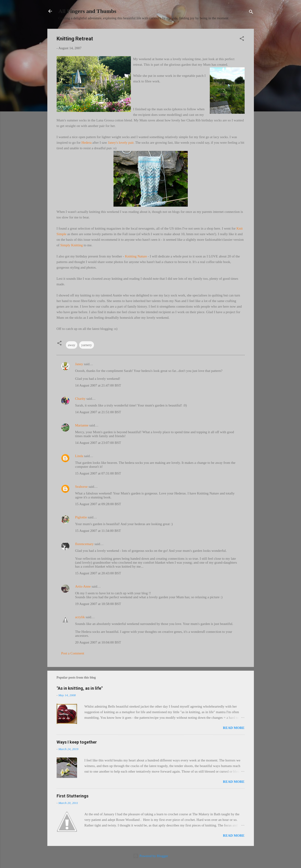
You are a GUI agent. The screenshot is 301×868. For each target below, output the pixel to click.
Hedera (86, 143)
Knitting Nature (136, 256)
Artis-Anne (83, 586)
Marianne (82, 425)
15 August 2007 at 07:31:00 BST (98, 473)
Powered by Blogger (150, 856)
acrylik (80, 617)
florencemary (84, 544)
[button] (242, 39)
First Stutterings (73, 796)
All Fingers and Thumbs (87, 11)
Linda (79, 456)
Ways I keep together (77, 742)
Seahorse (81, 487)
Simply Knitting (72, 245)
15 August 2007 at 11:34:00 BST (98, 531)
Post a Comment (73, 653)
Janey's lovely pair (121, 143)
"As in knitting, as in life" (80, 688)
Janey (79, 364)
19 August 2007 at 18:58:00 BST (98, 604)
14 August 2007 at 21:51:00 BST (98, 412)
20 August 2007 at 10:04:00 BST (98, 642)
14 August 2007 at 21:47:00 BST (98, 385)
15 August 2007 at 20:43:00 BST (98, 573)
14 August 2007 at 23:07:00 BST (98, 443)
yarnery (87, 345)
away (72, 345)
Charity (80, 399)
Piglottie (81, 517)
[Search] (251, 13)
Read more (234, 728)
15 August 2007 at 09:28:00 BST (98, 504)
